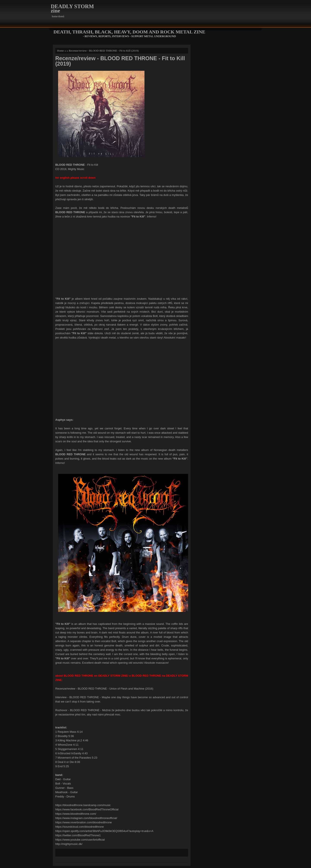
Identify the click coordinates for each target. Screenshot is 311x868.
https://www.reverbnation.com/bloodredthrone (84, 822)
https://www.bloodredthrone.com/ (76, 814)
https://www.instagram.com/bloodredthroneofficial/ (86, 818)
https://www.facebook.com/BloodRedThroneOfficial (87, 809)
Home (60, 51)
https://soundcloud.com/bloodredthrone (80, 827)
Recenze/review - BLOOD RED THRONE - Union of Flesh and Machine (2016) (104, 689)
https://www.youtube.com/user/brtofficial (80, 840)
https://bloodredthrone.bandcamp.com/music (83, 805)
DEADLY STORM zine (72, 9)
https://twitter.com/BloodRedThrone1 (78, 835)
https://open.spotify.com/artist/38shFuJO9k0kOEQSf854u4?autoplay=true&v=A (104, 831)
